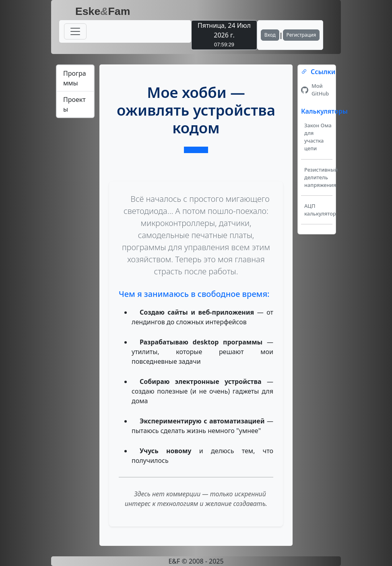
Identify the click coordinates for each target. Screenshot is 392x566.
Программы (75, 78)
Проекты (74, 104)
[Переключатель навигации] (75, 31)
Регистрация (301, 35)
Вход (270, 35)
